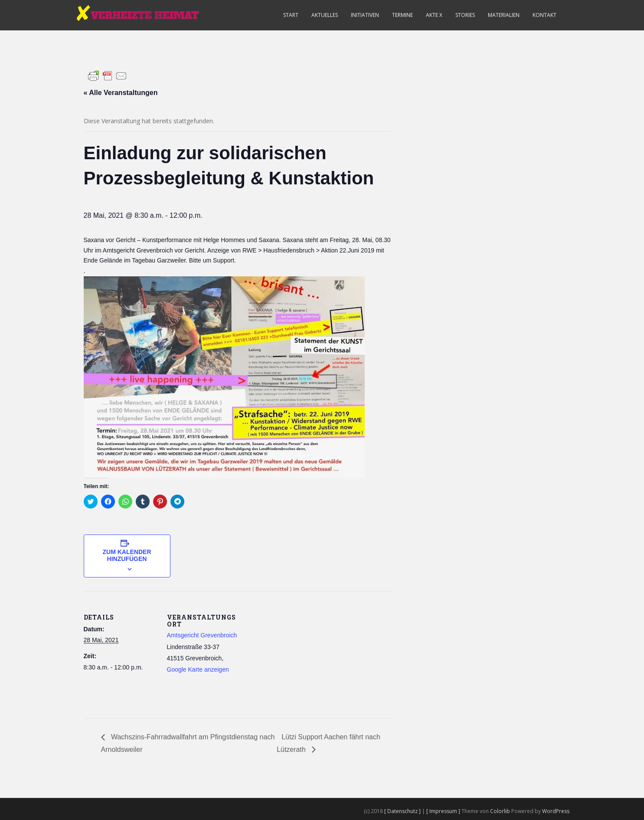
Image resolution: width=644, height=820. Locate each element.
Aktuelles (325, 15)
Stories (465, 15)
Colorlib (500, 811)
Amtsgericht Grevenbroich (202, 635)
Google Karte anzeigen (198, 669)
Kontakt (544, 15)
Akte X (434, 15)
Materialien (504, 15)
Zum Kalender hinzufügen (127, 555)
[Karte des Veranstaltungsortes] (296, 651)
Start (291, 15)
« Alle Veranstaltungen (121, 93)
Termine (402, 15)
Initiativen (365, 15)
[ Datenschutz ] (403, 811)
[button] (224, 377)
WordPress (556, 811)
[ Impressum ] (444, 811)
